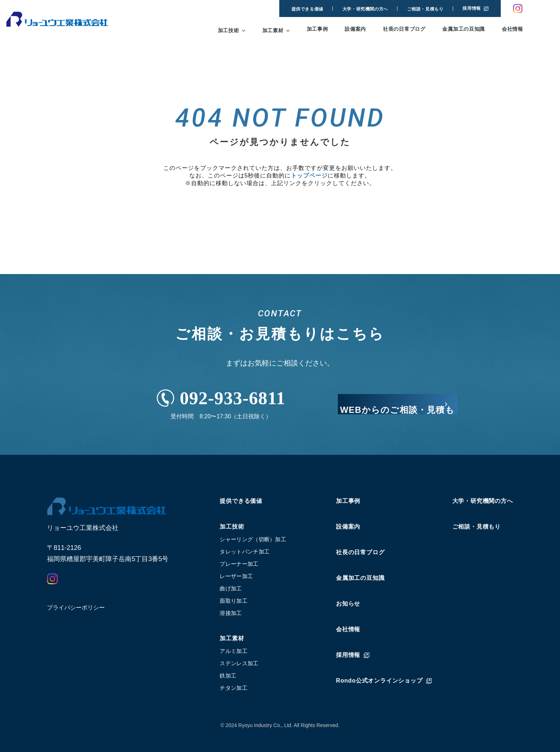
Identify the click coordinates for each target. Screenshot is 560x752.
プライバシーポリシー (76, 608)
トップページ (309, 176)
